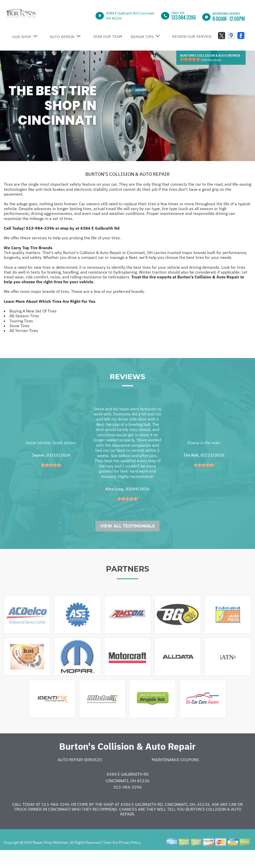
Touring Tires (21, 321)
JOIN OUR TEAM (108, 36)
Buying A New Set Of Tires (33, 311)
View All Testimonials (127, 542)
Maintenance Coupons (175, 775)
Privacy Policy (130, 858)
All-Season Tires (24, 316)
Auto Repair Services (80, 775)
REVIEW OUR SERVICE (192, 36)
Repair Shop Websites (50, 858)
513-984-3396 (184, 18)
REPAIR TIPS (142, 37)
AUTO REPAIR (62, 37)
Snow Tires (19, 326)
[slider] (190, 59)
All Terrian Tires (24, 330)
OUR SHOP (22, 37)
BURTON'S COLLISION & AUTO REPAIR (127, 174)
